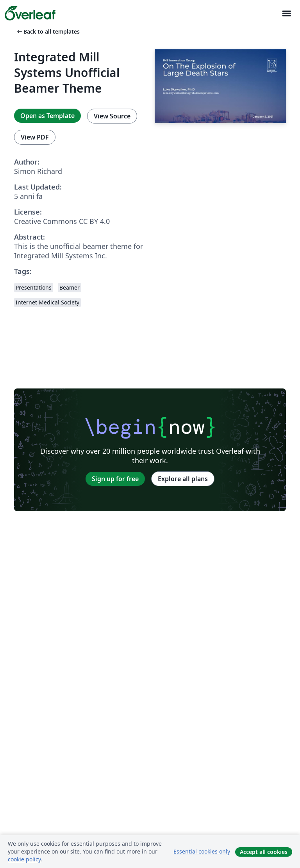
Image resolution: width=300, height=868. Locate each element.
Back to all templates (48, 31)
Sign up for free (115, 479)
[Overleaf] (30, 13)
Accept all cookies (264, 852)
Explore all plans (183, 479)
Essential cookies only (202, 851)
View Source (112, 116)
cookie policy (24, 859)
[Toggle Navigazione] (286, 13)
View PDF (35, 137)
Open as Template (47, 116)
